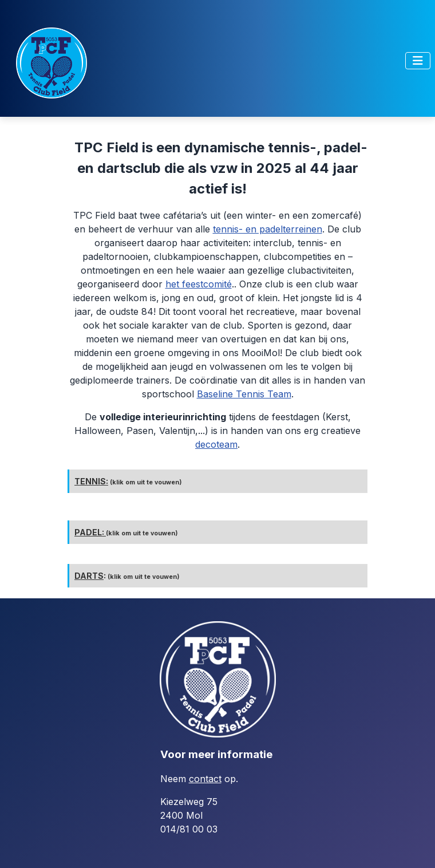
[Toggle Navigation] (418, 61)
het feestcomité (199, 284)
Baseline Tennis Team (244, 394)
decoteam (216, 444)
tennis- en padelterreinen (268, 229)
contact (205, 779)
